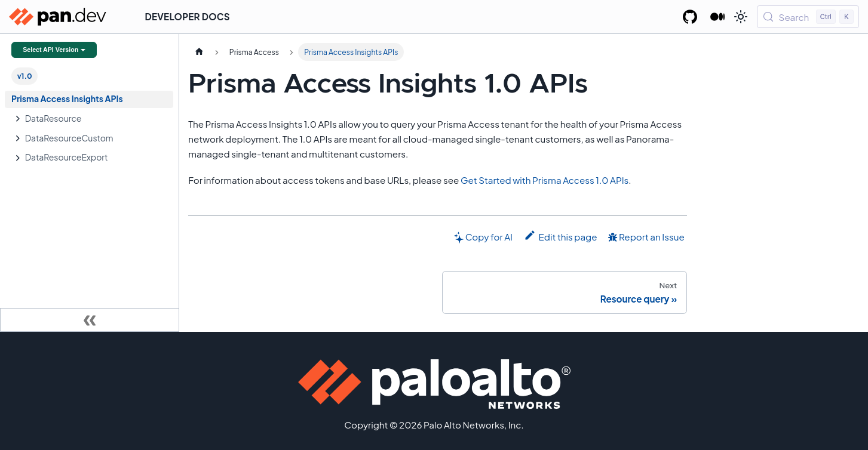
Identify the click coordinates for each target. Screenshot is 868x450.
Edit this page (561, 236)
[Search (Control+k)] (808, 17)
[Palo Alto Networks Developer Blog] (718, 17)
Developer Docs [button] (188, 16)
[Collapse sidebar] (90, 320)
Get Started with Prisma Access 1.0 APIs (545, 180)
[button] (96, 118)
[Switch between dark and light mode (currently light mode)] (741, 17)
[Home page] (199, 52)
